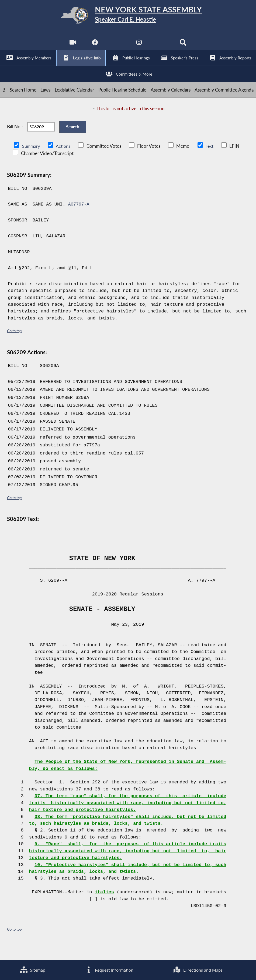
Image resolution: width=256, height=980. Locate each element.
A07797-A (79, 218)
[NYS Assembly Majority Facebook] (94, 46)
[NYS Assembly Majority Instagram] (139, 46)
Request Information (109, 970)
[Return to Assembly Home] (128, 17)
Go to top (14, 344)
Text (211, 159)
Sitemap (32, 970)
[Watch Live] (72, 46)
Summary (31, 159)
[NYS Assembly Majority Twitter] (117, 46)
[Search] (184, 46)
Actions (64, 159)
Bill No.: (15, 138)
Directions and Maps (198, 970)
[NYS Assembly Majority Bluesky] (162, 46)
